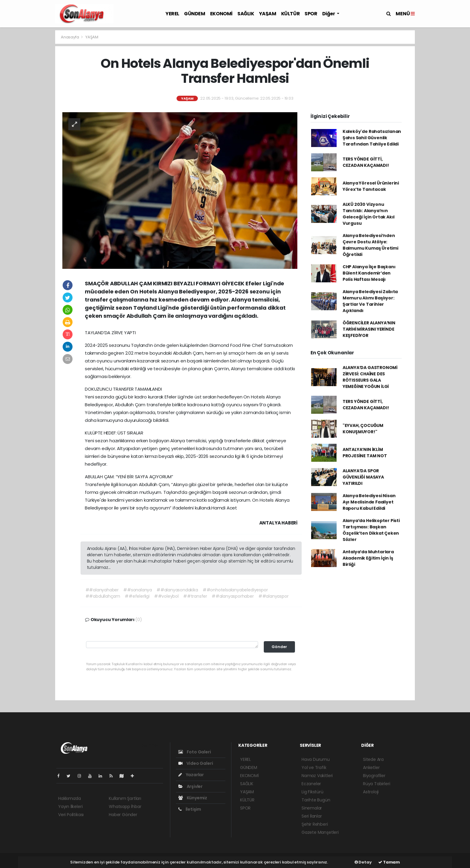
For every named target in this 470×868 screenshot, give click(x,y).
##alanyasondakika (177, 590)
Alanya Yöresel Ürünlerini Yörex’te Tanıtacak (371, 186)
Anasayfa (70, 37)
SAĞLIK (246, 14)
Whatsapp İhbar (125, 806)
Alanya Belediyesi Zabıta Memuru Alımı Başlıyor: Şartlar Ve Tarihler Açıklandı (370, 301)
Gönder (279, 647)
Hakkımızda (70, 798)
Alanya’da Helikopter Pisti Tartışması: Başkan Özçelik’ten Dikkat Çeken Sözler (371, 530)
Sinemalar (312, 808)
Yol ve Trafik (314, 767)
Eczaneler (311, 784)
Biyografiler (374, 776)
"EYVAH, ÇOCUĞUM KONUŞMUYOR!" (363, 429)
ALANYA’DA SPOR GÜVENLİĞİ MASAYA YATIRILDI (363, 477)
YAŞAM (268, 14)
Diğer (329, 14)
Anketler (371, 767)
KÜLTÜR (291, 14)
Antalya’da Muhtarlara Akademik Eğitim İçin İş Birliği (368, 558)
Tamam (389, 862)
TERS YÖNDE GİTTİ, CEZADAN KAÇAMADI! (366, 162)
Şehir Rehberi (315, 824)
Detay (363, 862)
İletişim (190, 809)
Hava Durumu (316, 759)
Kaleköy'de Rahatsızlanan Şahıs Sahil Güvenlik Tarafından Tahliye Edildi (372, 138)
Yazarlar (191, 775)
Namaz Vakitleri (317, 776)
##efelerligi (137, 596)
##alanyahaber (102, 590)
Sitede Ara (373, 759)
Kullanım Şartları (125, 798)
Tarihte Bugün (316, 800)
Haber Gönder (123, 815)
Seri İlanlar (312, 816)
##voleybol (166, 596)
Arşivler (190, 786)
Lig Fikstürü (312, 792)
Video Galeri (196, 763)
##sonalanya (138, 590)
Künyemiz (193, 798)
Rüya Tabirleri (376, 784)
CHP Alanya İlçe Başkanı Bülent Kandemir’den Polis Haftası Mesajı (369, 273)
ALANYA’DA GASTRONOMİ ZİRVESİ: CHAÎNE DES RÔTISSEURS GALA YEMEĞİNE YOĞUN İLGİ (370, 377)
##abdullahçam (103, 596)
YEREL (172, 14)
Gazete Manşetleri (320, 832)
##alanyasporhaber (233, 596)
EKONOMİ (221, 14)
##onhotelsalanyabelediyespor (235, 590)
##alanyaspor (274, 596)
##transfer (195, 596)
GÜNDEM (195, 14)
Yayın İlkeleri (70, 806)
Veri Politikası (71, 815)
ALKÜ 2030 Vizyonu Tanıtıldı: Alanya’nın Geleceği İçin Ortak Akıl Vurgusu (369, 214)
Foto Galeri (195, 752)
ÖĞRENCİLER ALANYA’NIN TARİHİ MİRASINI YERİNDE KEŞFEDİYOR (369, 329)
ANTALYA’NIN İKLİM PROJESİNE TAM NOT (365, 453)
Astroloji (371, 792)
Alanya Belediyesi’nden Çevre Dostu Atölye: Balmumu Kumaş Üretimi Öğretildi (370, 245)
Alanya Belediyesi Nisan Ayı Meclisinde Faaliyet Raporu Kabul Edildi (369, 502)
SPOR (311, 14)
